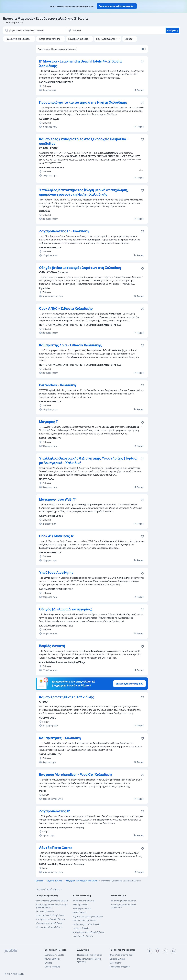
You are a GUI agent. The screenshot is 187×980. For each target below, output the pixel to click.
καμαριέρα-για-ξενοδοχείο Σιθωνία (89, 932)
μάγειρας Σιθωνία (81, 928)
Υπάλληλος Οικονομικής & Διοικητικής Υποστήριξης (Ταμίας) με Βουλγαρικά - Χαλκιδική (88, 461)
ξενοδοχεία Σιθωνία (82, 909)
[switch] (143, 49)
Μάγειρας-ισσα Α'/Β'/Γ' (58, 499)
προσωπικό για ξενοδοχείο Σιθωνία (52, 901)
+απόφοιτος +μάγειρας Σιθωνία (50, 919)
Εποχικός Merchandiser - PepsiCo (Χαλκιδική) (75, 775)
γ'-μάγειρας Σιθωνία (45, 911)
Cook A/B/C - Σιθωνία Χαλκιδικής (66, 309)
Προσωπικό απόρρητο (120, 967)
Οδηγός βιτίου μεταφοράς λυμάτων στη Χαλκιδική (80, 268)
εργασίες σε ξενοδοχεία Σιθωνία (88, 916)
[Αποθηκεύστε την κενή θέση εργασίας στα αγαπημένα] (142, 62)
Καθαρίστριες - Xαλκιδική (60, 738)
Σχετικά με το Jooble (54, 955)
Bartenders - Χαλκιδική (57, 385)
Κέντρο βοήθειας (53, 959)
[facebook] (150, 951)
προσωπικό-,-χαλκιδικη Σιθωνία (50, 915)
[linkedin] (173, 951)
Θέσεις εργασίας (52, 967)
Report (139, 90)
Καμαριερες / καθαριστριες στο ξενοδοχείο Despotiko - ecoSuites (84, 141)
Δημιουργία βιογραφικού (129, 684)
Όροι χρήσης (115, 963)
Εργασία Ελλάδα (117, 959)
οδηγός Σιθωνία (80, 905)
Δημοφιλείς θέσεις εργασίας (123, 901)
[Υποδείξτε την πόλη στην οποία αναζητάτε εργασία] (97, 30)
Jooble (21, 974)
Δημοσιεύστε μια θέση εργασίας (117, 6)
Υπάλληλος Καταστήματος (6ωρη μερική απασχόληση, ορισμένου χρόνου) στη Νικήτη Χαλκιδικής (83, 192)
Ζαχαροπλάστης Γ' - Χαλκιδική (64, 231)
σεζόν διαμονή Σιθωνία (84, 901)
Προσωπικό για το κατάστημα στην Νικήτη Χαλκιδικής (83, 102)
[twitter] (165, 951)
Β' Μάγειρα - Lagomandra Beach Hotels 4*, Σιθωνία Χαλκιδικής (80, 64)
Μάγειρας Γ (48, 422)
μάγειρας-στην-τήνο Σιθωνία (49, 923)
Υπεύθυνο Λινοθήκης (56, 573)
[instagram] (158, 951)
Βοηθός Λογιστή (52, 646)
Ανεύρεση (172, 30)
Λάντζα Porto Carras (56, 848)
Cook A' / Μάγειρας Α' (56, 536)
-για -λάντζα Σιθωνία (83, 936)
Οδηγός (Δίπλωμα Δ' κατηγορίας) (66, 609)
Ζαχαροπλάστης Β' (55, 811)
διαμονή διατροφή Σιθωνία (85, 920)
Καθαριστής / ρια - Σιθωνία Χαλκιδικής (70, 345)
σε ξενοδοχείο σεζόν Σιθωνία (87, 924)
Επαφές (48, 963)
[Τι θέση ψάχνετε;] (34, 30)
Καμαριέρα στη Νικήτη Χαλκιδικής (67, 697)
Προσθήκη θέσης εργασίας (90, 955)
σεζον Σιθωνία (80, 912)
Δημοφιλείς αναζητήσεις (50, 889)
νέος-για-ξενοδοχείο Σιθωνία (49, 927)
